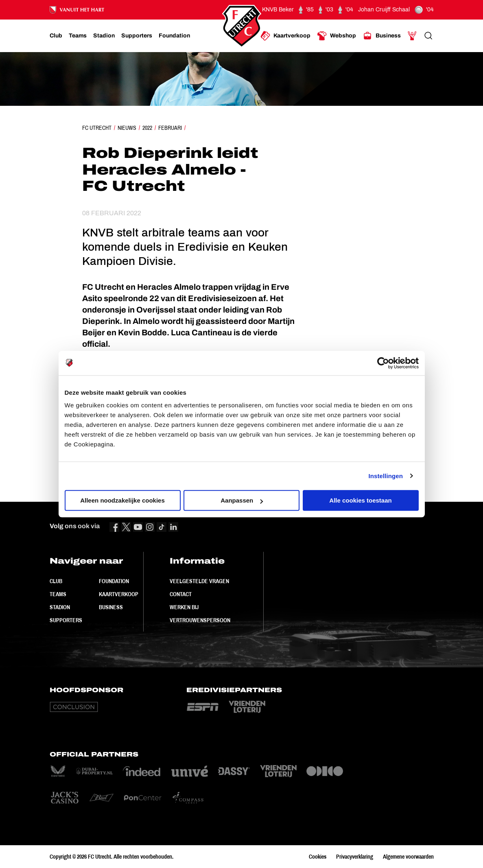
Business (111, 607)
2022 (147, 128)
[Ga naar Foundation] (174, 36)
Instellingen (386, 476)
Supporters (66, 620)
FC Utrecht (97, 128)
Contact (181, 594)
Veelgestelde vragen (199, 581)
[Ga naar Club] (56, 36)
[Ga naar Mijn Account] (412, 36)
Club (56, 581)
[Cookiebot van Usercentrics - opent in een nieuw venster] (383, 363)
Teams (58, 594)
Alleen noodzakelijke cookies (122, 500)
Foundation (114, 581)
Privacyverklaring (355, 857)
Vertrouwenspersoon (200, 620)
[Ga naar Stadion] (104, 36)
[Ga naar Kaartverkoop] (285, 36)
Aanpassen (242, 500)
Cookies (318, 857)
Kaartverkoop (119, 594)
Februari (170, 128)
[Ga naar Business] (382, 36)
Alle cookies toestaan (360, 500)
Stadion (60, 607)
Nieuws (127, 128)
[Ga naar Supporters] (137, 36)
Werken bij (184, 607)
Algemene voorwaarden (408, 857)
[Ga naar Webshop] (337, 36)
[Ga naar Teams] (78, 36)
